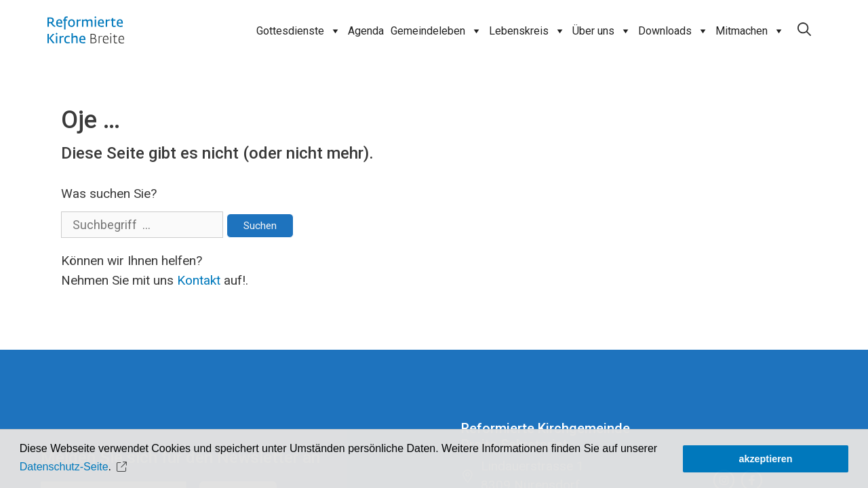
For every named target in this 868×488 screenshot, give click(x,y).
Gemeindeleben (436, 31)
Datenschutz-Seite (64, 467)
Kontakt (199, 280)
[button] (123, 467)
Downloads (673, 31)
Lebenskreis (527, 31)
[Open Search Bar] (804, 30)
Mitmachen (750, 31)
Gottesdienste (299, 31)
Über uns (602, 31)
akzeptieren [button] (765, 459)
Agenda (366, 31)
